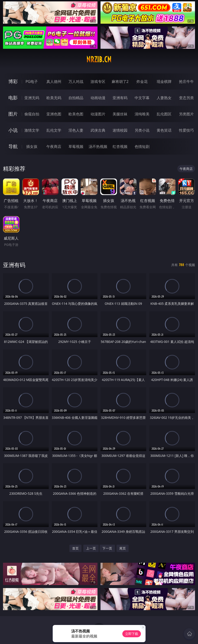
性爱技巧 (186, 130)
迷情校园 (120, 130)
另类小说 (142, 130)
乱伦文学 (54, 130)
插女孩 (32, 146)
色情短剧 (142, 146)
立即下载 (132, 634)
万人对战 (76, 81)
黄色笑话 (164, 130)
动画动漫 (98, 98)
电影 (13, 98)
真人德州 (54, 81)
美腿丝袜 (120, 114)
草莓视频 (76, 146)
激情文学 (32, 130)
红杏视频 (120, 146)
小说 (13, 130)
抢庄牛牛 (186, 81)
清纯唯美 (142, 114)
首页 (75, 548)
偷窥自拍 (32, 114)
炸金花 (142, 81)
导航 (13, 146)
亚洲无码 (32, 98)
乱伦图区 (164, 114)
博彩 (13, 81)
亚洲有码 (120, 98)
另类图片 (186, 114)
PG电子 (32, 81)
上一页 (91, 548)
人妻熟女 (164, 98)
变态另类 (186, 98)
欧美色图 (76, 114)
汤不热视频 (98, 146)
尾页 (123, 548)
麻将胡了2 (120, 81)
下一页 (107, 548)
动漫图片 (98, 114)
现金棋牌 (164, 81)
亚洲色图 (54, 114)
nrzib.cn (99, 59)
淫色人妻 (76, 130)
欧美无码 (54, 98)
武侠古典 (98, 130)
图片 (13, 114)
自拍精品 (76, 98)
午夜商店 (54, 146)
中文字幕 (142, 98)
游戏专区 (98, 81)
